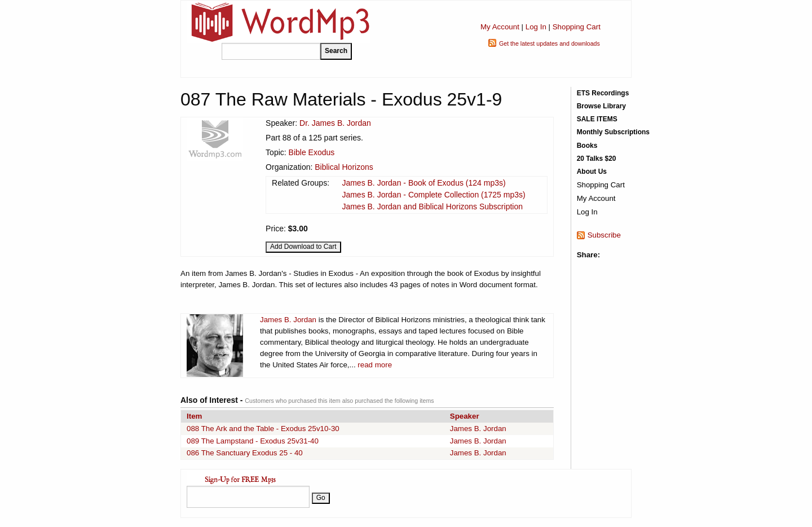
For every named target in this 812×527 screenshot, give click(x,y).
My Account (500, 27)
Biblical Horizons (344, 167)
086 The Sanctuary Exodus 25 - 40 (245, 453)
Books (587, 146)
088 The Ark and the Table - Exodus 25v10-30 (263, 429)
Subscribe (604, 235)
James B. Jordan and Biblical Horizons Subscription (432, 207)
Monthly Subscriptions (613, 132)
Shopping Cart (577, 27)
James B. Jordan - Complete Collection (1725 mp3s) (433, 195)
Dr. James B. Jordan (335, 123)
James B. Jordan (288, 320)
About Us (592, 172)
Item (194, 416)
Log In (536, 27)
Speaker (465, 416)
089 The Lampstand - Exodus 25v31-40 (253, 441)
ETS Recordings (603, 93)
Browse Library (601, 106)
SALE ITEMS (597, 119)
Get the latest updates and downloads (550, 43)
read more (375, 365)
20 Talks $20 (597, 159)
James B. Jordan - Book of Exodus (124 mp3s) (423, 183)
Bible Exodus (312, 152)
